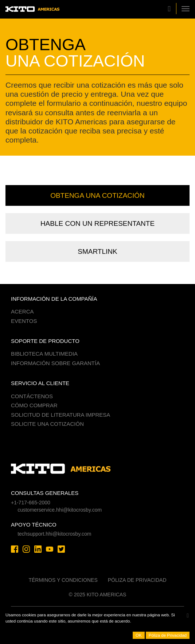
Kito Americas (33, 9)
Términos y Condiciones (63, 580)
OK (139, 635)
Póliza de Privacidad (137, 580)
